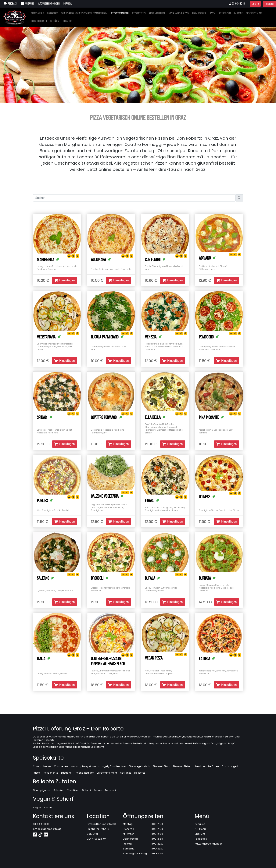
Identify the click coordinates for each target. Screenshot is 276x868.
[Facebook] (35, 835)
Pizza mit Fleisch (157, 14)
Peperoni (110, 790)
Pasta (213, 14)
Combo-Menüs (38, 14)
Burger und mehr (39, 21)
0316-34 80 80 (237, 4)
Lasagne (238, 14)
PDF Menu (68, 4)
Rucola (98, 790)
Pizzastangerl (199, 14)
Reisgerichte (225, 14)
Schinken (59, 790)
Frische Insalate (254, 14)
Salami (86, 790)
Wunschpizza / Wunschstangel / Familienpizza (84, 14)
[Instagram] (46, 835)
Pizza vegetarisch (120, 14)
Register (269, 4)
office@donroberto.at (47, 829)
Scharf (48, 808)
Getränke (55, 21)
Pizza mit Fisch (139, 14)
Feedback (10, 4)
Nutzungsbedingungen (49, 4)
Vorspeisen (53, 14)
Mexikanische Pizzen (179, 14)
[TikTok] (40, 835)
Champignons (42, 790)
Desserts (68, 21)
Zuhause (200, 824)
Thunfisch (73, 790)
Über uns (27, 4)
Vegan (37, 808)
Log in (255, 4)
